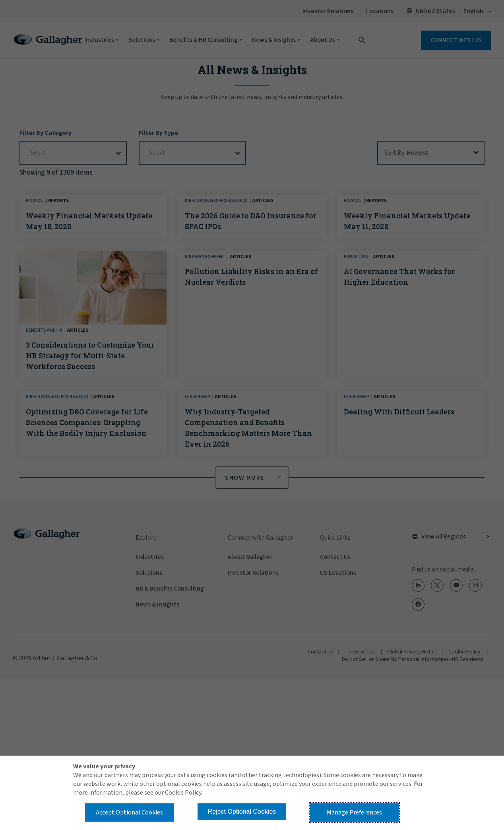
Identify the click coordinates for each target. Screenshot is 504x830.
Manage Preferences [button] (354, 813)
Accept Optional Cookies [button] (129, 813)
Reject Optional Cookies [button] (242, 812)
